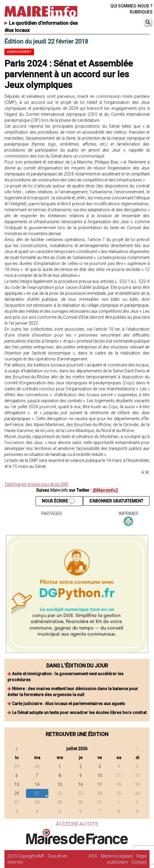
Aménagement (19, 52)
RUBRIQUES (141, 12)
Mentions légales (117, 856)
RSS (93, 856)
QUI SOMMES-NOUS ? (131, 6)
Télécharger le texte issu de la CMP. (37, 484)
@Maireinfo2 (105, 490)
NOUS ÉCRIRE (58, 501)
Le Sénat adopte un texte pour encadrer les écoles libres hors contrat (79, 713)
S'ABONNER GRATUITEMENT (116, 501)
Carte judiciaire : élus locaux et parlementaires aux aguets (68, 704)
